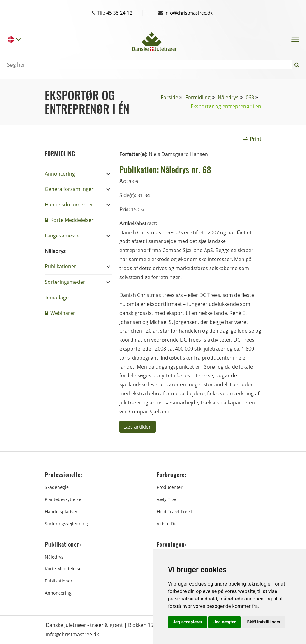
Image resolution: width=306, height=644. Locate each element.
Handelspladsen (62, 511)
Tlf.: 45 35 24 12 (118, 13)
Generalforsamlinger (69, 189)
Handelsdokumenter (69, 205)
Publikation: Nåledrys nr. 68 (170, 169)
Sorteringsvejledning (66, 524)
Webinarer (60, 313)
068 (250, 97)
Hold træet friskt (174, 511)
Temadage (57, 297)
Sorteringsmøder (65, 282)
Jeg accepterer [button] (188, 622)
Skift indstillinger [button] (264, 622)
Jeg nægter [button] (225, 622)
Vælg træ (166, 499)
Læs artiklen (138, 427)
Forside (169, 97)
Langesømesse (62, 236)
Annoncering (60, 174)
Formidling (198, 97)
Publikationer (60, 266)
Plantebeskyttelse (63, 499)
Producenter (170, 487)
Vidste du (167, 524)
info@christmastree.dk (188, 13)
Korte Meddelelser (69, 220)
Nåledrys (228, 97)
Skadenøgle (57, 487)
